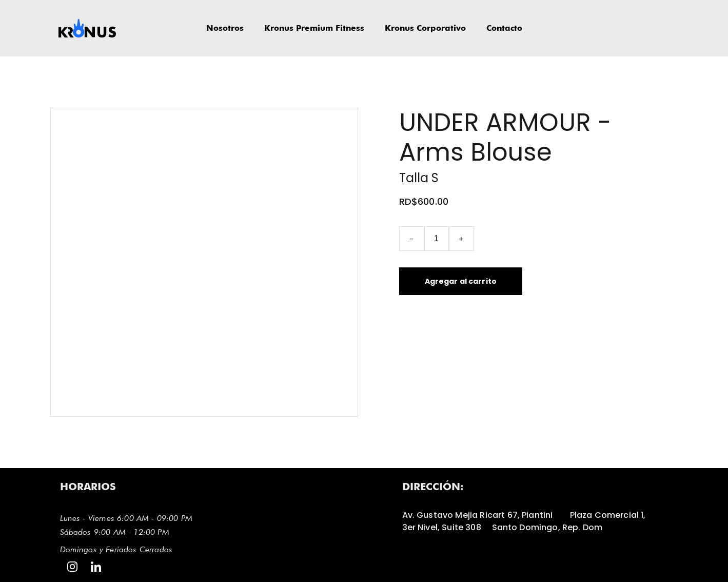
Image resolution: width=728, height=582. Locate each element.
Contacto (504, 28)
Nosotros (225, 28)
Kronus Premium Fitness (314, 28)
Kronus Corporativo (425, 28)
